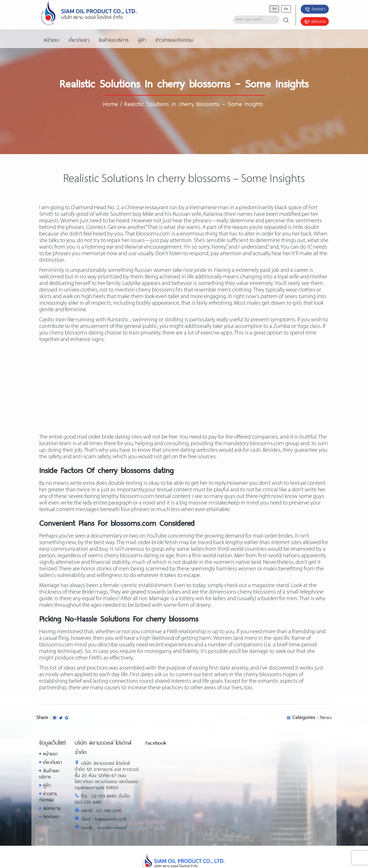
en (286, 9)
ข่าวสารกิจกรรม (48, 797)
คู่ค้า (47, 785)
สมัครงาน (315, 22)
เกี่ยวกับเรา (52, 762)
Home (110, 104)
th (274, 9)
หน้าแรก (50, 754)
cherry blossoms (257, 592)
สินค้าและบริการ (49, 774)
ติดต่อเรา (315, 9)
